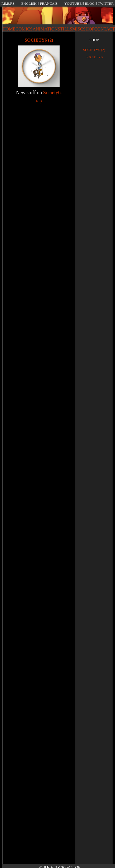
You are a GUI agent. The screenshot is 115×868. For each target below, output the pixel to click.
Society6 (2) (94, 50)
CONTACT (105, 29)
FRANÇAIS (49, 3)
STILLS (65, 29)
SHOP (89, 29)
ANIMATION (45, 29)
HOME (9, 29)
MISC (78, 29)
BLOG (90, 3)
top (39, 101)
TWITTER (106, 3)
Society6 (52, 93)
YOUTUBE (73, 3)
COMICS (24, 29)
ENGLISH (29, 3)
